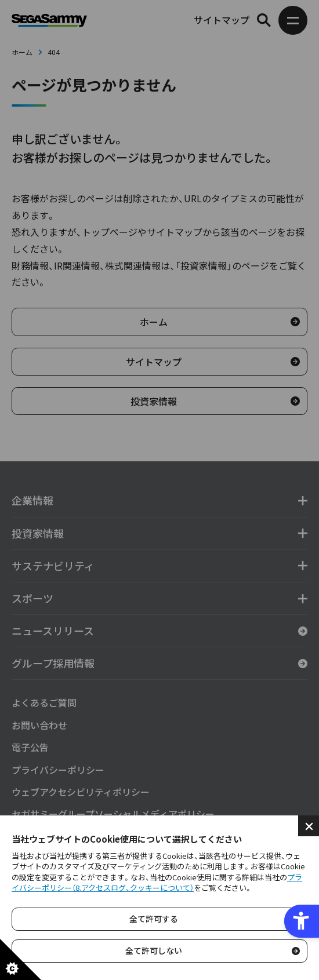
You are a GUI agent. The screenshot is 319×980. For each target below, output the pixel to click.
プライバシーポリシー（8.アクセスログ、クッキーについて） (157, 882)
